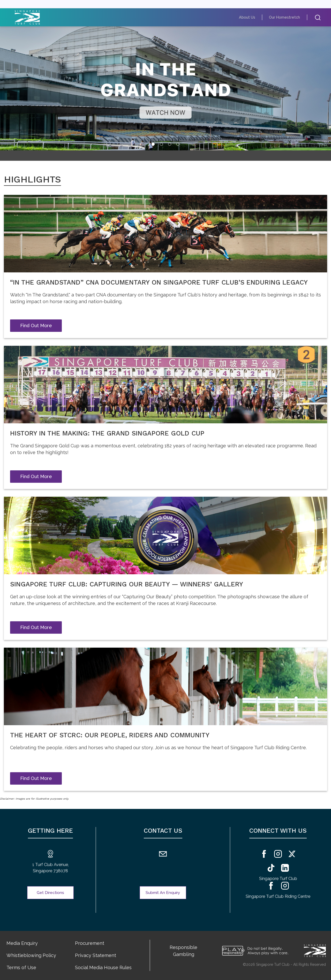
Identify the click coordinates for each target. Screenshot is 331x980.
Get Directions (51, 893)
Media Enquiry (22, 943)
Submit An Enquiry (163, 893)
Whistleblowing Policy (31, 955)
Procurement (90, 943)
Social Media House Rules (103, 967)
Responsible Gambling (183, 951)
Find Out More (36, 326)
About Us (254, 17)
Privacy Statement (96, 955)
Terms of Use (21, 967)
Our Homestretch (287, 17)
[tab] (153, 144)
